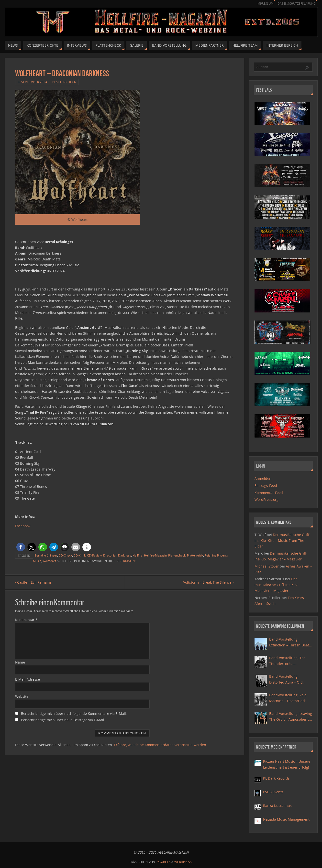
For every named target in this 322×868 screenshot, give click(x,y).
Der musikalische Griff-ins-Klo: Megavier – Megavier (276, 585)
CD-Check (65, 555)
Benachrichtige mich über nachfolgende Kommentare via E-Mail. (74, 713)
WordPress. (183, 862)
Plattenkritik (195, 555)
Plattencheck (64, 82)
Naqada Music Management (286, 819)
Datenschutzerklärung (296, 4)
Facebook (23, 526)
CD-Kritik (80, 555)
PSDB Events (273, 792)
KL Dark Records (276, 778)
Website (22, 696)
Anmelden (263, 478)
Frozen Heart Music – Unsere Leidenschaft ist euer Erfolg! (287, 764)
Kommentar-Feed (269, 493)
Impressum (263, 4)
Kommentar (26, 620)
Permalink (128, 561)
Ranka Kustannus (277, 806)
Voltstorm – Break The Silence (208, 582)
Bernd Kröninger (46, 555)
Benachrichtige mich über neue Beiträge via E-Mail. (63, 720)
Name (20, 662)
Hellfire (138, 555)
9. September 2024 (33, 82)
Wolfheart (49, 561)
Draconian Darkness (117, 555)
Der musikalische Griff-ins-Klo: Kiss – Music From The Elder (283, 541)
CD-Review (94, 555)
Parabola (163, 862)
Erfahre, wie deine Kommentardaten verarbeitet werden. (161, 745)
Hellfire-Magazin (155, 555)
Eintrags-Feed (266, 486)
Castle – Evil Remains (34, 582)
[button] (21, 547)
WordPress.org (266, 499)
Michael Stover (267, 566)
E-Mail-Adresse (28, 679)
